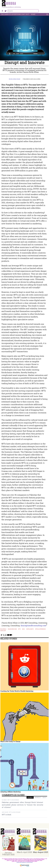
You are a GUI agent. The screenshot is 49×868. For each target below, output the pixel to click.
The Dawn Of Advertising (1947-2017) (15, 14)
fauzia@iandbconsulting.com (33, 625)
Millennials (3, 629)
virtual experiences (40, 629)
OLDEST (30, 797)
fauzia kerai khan (12, 629)
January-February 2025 (8, 854)
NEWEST (38, 797)
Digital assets (30, 629)
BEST (45, 797)
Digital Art (3, 631)
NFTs (19, 629)
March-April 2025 (24, 852)
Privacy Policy (30, 862)
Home (33, 14)
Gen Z (23, 629)
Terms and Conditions (21, 862)
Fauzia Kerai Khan (15, 79)
